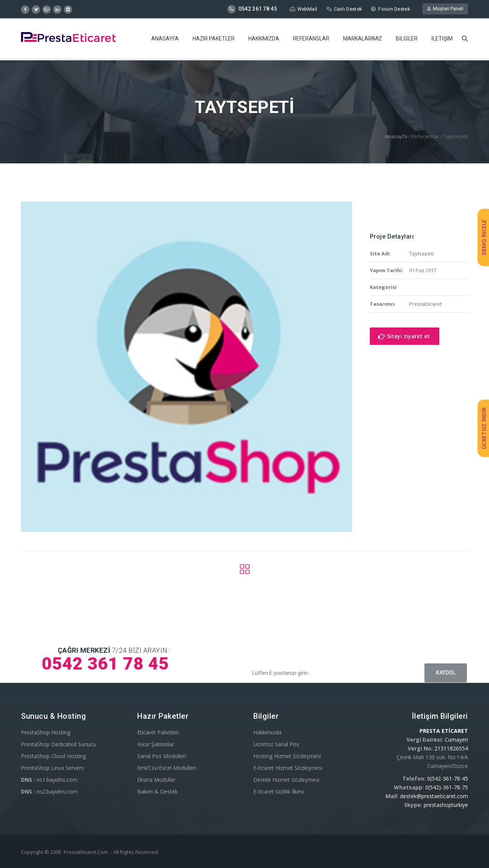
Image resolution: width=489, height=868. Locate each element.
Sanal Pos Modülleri (162, 756)
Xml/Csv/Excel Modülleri (167, 768)
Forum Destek (390, 9)
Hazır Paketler (214, 40)
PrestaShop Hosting (46, 732)
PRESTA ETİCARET (444, 731)
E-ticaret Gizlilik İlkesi (279, 791)
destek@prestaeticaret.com (434, 796)
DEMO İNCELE (484, 237)
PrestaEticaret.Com (86, 852)
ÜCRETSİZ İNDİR (484, 428)
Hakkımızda (264, 40)
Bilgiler (407, 40)
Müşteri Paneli (445, 9)
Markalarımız (363, 40)
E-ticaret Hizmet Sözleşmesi (288, 768)
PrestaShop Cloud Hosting (53, 756)
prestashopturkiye (446, 805)
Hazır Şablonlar (156, 744)
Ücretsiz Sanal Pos (276, 744)
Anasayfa (165, 40)
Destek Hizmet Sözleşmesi (286, 780)
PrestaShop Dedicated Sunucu (58, 744)
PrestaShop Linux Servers (53, 768)
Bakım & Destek (157, 791)
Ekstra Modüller (156, 780)
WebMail (302, 9)
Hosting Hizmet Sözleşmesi (287, 756)
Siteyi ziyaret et (404, 336)
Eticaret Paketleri (158, 732)
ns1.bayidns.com (49, 780)
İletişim (442, 40)
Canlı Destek (343, 9)
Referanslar (311, 40)
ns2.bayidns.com (49, 791)
